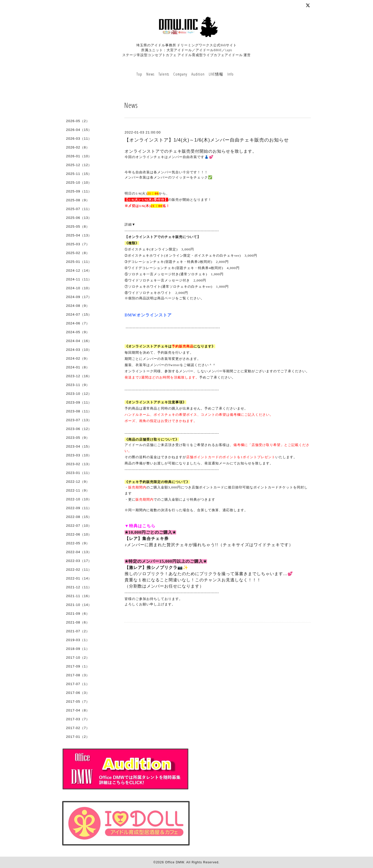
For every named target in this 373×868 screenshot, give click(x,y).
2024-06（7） (78, 323)
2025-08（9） (78, 200)
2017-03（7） (78, 719)
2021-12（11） (79, 587)
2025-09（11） (79, 191)
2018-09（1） (78, 649)
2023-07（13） (79, 420)
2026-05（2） (78, 121)
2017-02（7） (78, 728)
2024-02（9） (78, 358)
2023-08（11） (79, 411)
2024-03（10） (79, 350)
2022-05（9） (78, 543)
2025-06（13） (79, 218)
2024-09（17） (79, 297)
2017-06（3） (78, 693)
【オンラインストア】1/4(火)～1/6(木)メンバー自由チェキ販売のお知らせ (207, 140)
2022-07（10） (79, 526)
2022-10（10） (79, 499)
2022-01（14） (79, 578)
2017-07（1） (78, 684)
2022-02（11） (79, 570)
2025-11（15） (79, 174)
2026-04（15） (79, 130)
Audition (198, 74)
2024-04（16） (79, 341)
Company (180, 74)
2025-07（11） (79, 209)
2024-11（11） (79, 279)
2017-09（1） (78, 666)
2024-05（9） (78, 332)
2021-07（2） (78, 631)
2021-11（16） (79, 596)
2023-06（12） (79, 429)
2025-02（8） (78, 253)
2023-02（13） (79, 464)
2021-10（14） (79, 605)
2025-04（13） (79, 235)
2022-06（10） (79, 534)
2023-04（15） (79, 446)
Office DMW (175, 862)
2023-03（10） (79, 455)
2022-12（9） (78, 482)
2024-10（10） (79, 288)
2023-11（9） (78, 385)
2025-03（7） (78, 244)
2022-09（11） (79, 508)
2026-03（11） (79, 139)
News (150, 74)
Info (231, 74)
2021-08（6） (78, 622)
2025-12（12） (79, 165)
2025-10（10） (79, 183)
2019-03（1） (78, 640)
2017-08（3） (78, 675)
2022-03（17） (79, 561)
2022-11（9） (78, 490)
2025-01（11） (79, 262)
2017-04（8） (78, 710)
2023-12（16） (79, 376)
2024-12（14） (79, 270)
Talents (164, 74)
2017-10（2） (78, 658)
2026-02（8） (78, 147)
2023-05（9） (78, 438)
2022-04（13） (79, 552)
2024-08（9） (78, 306)
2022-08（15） (79, 517)
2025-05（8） (78, 227)
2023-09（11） (79, 402)
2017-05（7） (78, 702)
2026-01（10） (79, 156)
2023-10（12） (79, 394)
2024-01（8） (78, 367)
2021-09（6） (78, 614)
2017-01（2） (78, 737)
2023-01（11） (79, 473)
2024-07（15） (79, 314)
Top (139, 74)
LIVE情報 (216, 74)
